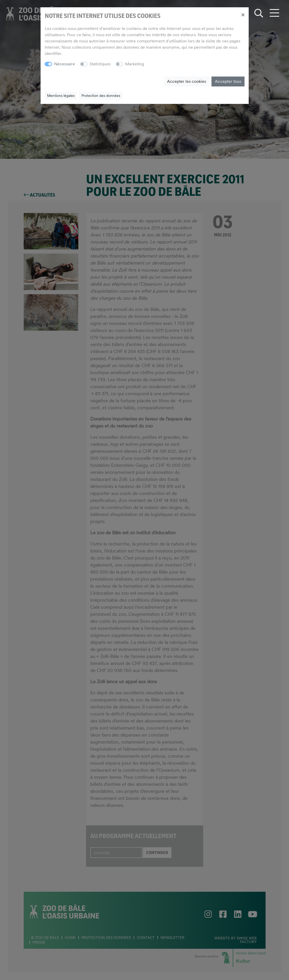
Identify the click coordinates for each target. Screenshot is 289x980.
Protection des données (101, 96)
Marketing (135, 64)
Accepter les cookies (187, 81)
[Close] (243, 15)
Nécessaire (65, 64)
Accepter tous (228, 81)
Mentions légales (61, 96)
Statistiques (100, 64)
